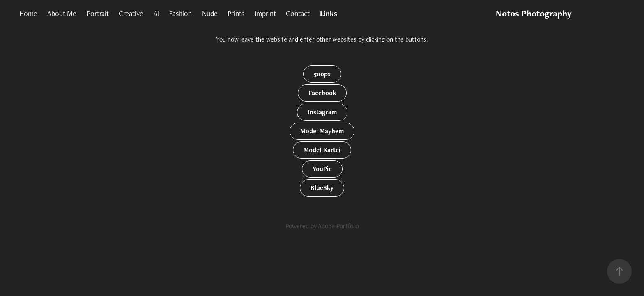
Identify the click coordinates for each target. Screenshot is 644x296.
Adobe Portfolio (338, 226)
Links (329, 13)
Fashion (181, 13)
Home (28, 13)
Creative (131, 13)
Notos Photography (534, 13)
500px (322, 74)
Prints (236, 13)
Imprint (265, 13)
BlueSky (322, 188)
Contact (298, 13)
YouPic (322, 169)
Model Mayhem (322, 131)
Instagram (322, 112)
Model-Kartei (322, 150)
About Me (62, 13)
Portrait (98, 13)
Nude (210, 13)
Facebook (322, 93)
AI (156, 13)
